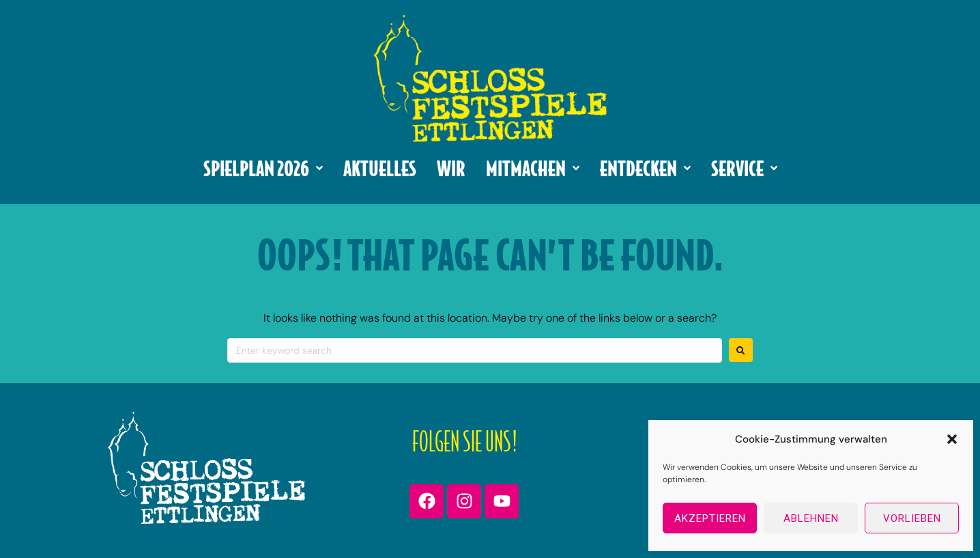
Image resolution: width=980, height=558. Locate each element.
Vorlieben (912, 518)
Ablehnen (811, 518)
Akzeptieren (710, 518)
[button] (952, 439)
